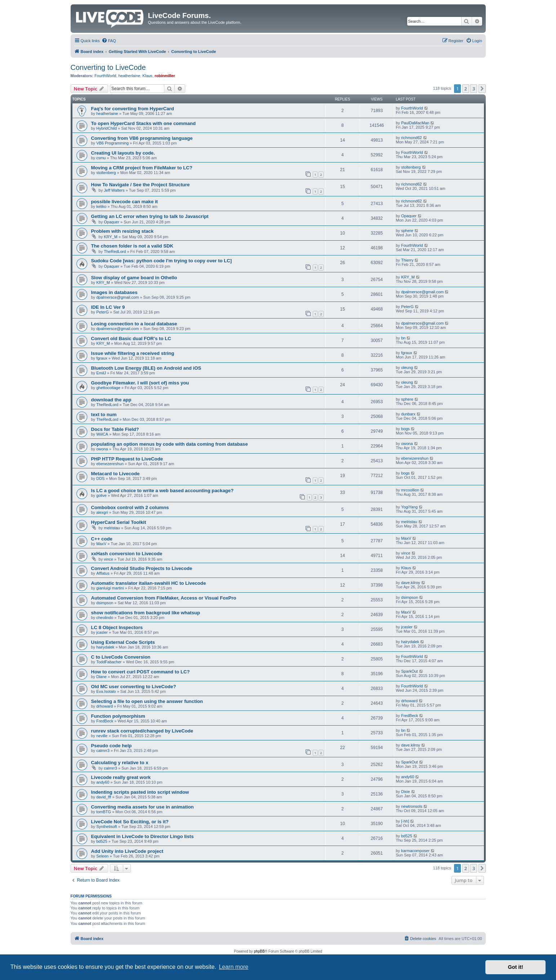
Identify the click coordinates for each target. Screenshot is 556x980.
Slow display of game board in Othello (134, 278)
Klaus (147, 76)
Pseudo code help (112, 746)
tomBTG (104, 812)
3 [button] (474, 89)
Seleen (102, 856)
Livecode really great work (121, 777)
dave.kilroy (411, 583)
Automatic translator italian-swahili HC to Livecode (149, 583)
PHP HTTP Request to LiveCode (127, 459)
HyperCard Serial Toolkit (119, 522)
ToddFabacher (109, 662)
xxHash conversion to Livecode (127, 554)
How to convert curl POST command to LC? (141, 672)
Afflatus (103, 573)
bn (403, 338)
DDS (100, 478)
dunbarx (408, 414)
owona (102, 449)
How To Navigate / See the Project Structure (141, 185)
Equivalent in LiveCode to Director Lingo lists (143, 836)
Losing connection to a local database (134, 324)
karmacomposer (415, 851)
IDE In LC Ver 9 (108, 307)
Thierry (407, 260)
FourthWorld (105, 76)
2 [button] (466, 89)
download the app (111, 400)
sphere (407, 231)
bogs (405, 429)
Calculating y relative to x (120, 763)
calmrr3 (103, 750)
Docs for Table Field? (115, 429)
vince (108, 559)
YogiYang (409, 507)
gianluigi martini (110, 588)
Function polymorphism (118, 716)
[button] (482, 89)
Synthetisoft (106, 827)
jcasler (102, 632)
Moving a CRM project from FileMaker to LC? (142, 168)
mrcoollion (410, 490)
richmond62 (411, 138)
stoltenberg (106, 173)
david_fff (104, 797)
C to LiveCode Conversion (121, 657)
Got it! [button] (516, 967)
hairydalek (105, 647)
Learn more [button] (233, 967)
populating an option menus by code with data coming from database (170, 444)
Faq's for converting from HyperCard (133, 109)
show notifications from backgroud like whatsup (146, 613)
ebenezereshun (110, 464)
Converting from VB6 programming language (142, 138)
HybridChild (106, 128)
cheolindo (105, 618)
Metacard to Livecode (115, 474)
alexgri (102, 512)
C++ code (102, 539)
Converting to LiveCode (108, 67)
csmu (101, 158)
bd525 (102, 841)
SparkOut (409, 671)
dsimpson (105, 603)
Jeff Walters (114, 190)
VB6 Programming (112, 143)
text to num (104, 415)
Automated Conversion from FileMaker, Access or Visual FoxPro (164, 598)
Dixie (405, 792)
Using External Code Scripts (123, 642)
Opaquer (112, 222)
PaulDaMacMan (415, 123)
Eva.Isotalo (106, 691)
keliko (101, 206)
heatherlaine (130, 76)
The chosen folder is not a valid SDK (132, 246)
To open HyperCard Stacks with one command (144, 123)
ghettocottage (108, 388)
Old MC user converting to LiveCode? (134, 687)
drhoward (104, 706)
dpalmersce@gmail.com (117, 297)
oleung (407, 367)
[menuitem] (109, 41)
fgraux (102, 358)
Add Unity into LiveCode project (127, 851)
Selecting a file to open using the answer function (147, 701)
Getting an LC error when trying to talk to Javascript (150, 216)
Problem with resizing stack (123, 231)
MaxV (101, 544)
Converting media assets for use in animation (143, 807)
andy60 (103, 782)
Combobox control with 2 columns (130, 507)
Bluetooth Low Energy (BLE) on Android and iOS (146, 368)
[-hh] (405, 821)
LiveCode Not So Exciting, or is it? (130, 822)
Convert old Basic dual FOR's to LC (131, 338)
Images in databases (114, 292)
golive (101, 495)
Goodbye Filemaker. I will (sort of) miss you (140, 383)
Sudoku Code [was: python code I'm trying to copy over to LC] (162, 261)
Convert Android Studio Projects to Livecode (142, 568)
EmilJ (101, 373)
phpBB (259, 951)
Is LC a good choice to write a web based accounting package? (163, 491)
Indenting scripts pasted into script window (140, 792)
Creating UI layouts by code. (123, 153)
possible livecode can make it (124, 202)
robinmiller (165, 76)
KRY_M (111, 237)
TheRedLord (115, 251)
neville (102, 736)
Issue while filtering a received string (133, 353)
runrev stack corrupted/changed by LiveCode (142, 731)
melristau (112, 528)
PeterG (103, 312)
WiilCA (102, 434)
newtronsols (412, 806)
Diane (101, 677)
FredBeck (105, 721)
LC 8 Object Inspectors (117, 627)
